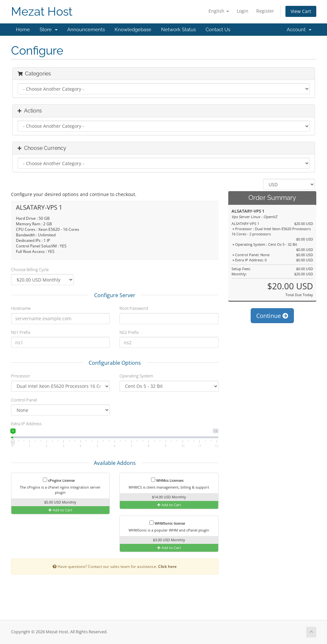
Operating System (136, 376)
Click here (167, 566)
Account (299, 30)
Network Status (178, 30)
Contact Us (218, 30)
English (219, 11)
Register (265, 11)
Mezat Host (42, 12)
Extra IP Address (26, 424)
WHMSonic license (167, 523)
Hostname (21, 308)
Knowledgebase (133, 30)
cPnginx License (59, 480)
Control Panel (24, 400)
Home (23, 30)
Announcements (86, 30)
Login (243, 11)
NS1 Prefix (21, 332)
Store (49, 30)
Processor (21, 376)
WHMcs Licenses (167, 480)
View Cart (301, 11)
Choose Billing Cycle (30, 269)
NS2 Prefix (129, 332)
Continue (272, 316)
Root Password (134, 308)
